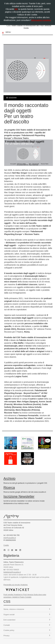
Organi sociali (27, 615)
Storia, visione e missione (27, 609)
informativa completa (41, 20)
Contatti (27, 625)
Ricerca (9, 487)
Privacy (27, 636)
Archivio (9, 478)
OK (16, 9)
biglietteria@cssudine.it (12, 572)
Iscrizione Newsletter (19, 496)
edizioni (11, 98)
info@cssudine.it (10, 538)
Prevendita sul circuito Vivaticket (16, 585)
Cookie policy (27, 630)
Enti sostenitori (27, 620)
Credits (6, 545)
